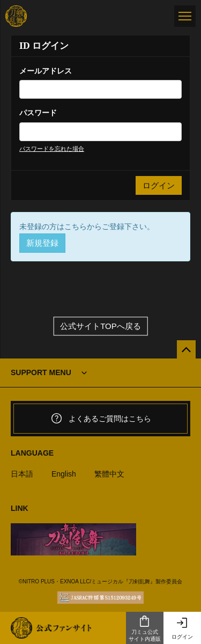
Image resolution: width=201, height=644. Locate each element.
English (64, 474)
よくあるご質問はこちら (101, 419)
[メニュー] (185, 16)
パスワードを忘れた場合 (52, 149)
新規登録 (42, 243)
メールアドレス (46, 71)
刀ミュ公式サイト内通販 (145, 628)
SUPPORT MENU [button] (41, 372)
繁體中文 (109, 474)
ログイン (182, 628)
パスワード (38, 113)
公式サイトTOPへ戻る (100, 326)
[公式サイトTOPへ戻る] (186, 350)
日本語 (22, 474)
